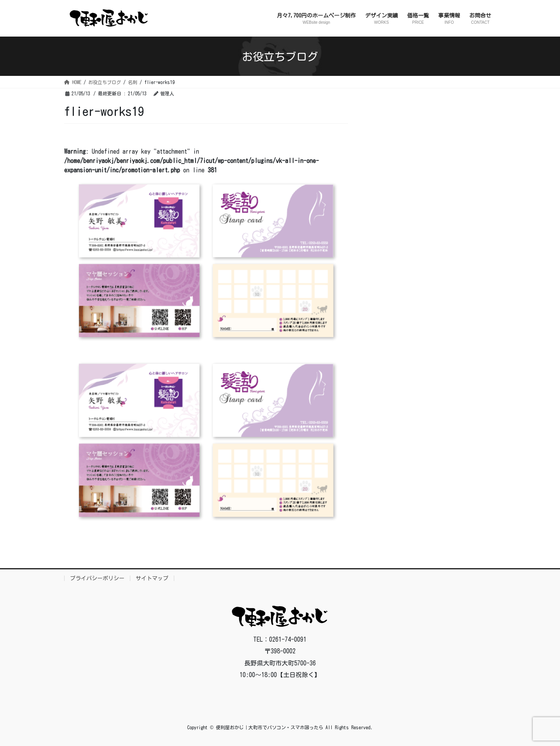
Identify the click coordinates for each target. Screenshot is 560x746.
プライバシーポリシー (97, 578)
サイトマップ (152, 578)
